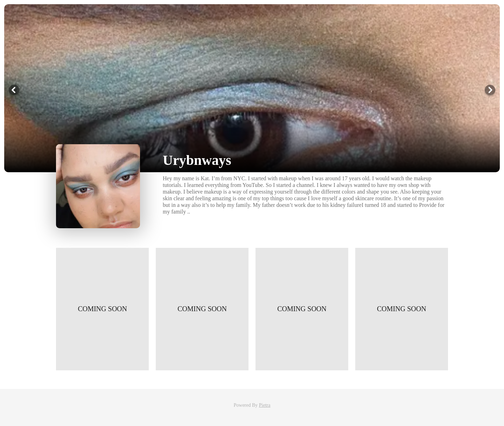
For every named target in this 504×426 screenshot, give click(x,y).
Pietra (265, 405)
